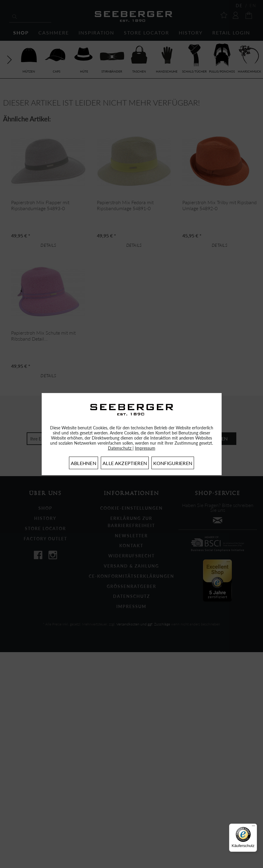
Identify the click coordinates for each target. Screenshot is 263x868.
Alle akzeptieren (125, 463)
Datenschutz (120, 448)
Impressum (145, 448)
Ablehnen (84, 463)
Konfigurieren (173, 463)
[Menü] (253, 827)
